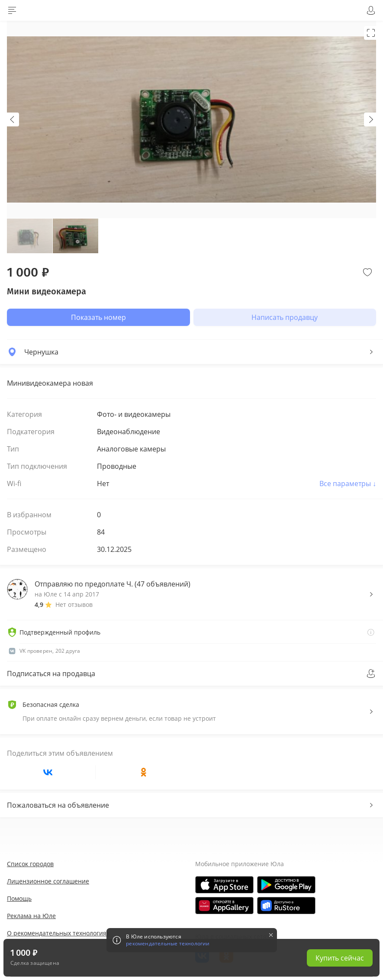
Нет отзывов (74, 604)
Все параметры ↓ (348, 484)
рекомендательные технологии (168, 944)
